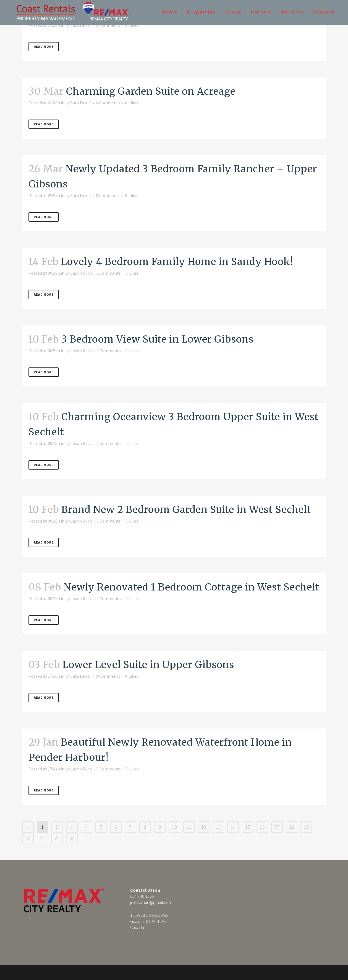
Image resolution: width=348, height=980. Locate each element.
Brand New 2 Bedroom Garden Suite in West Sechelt (186, 510)
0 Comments (108, 25)
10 (174, 827)
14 (233, 827)
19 (306, 827)
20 (28, 839)
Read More (44, 47)
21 (43, 839)
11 (189, 827)
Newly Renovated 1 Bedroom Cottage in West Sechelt (191, 587)
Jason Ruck (81, 273)
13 (218, 827)
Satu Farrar (81, 25)
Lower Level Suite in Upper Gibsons (148, 665)
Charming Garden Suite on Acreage (151, 91)
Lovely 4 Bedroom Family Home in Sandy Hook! (177, 262)
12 (204, 827)
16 (262, 827)
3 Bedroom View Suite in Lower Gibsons (157, 339)
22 (57, 839)
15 (248, 827)
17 (277, 827)
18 (292, 827)
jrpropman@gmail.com (151, 902)
